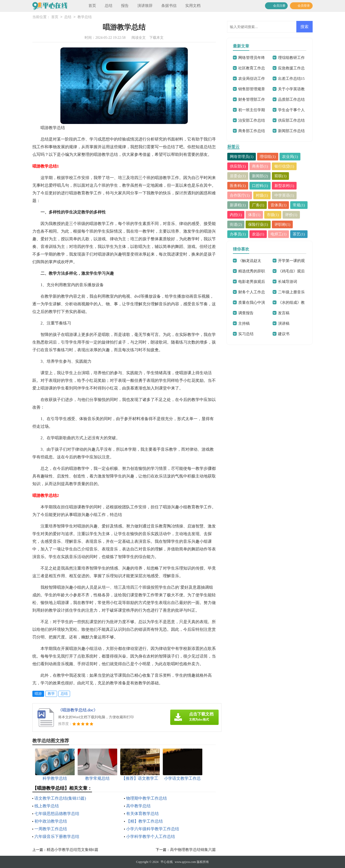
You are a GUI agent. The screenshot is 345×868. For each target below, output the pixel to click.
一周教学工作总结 (51, 829)
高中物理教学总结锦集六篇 (193, 850)
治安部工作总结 (252, 120)
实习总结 (246, 334)
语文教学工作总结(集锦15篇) (60, 798)
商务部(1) (260, 166)
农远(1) (258, 234)
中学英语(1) (284, 195)
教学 (51, 694)
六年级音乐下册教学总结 (57, 836)
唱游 (38, 694)
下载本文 (156, 38)
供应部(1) (238, 166)
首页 (92, 6)
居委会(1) (238, 176)
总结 (109, 6)
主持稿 (244, 323)
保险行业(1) (258, 224)
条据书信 (169, 6)
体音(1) (255, 215)
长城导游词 (288, 282)
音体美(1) (279, 205)
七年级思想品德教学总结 (57, 814)
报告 (125, 6)
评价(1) (291, 215)
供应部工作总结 (291, 120)
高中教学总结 (138, 806)
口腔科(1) (260, 186)
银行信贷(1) (284, 166)
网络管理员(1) (242, 157)
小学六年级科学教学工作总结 (153, 829)
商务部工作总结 (252, 131)
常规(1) (299, 205)
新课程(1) (238, 205)
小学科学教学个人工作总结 (151, 836)
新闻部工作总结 (291, 131)
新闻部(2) (260, 176)
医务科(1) (238, 186)
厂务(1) (258, 205)
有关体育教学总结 (142, 814)
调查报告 (246, 313)
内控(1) (236, 215)
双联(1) (281, 176)
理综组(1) (268, 157)
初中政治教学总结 (51, 821)
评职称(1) (282, 224)
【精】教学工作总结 (144, 821)
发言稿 (284, 313)
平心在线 (167, 862)
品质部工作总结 (291, 99)
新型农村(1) (284, 186)
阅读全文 (139, 38)
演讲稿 (284, 323)
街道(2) (236, 224)
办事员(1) (238, 234)
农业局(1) (290, 157)
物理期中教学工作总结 (147, 798)
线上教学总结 (47, 806)
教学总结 (85, 17)
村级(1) (262, 195)
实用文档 (193, 6)
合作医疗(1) (240, 195)
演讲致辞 (145, 6)
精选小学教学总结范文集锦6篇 (72, 850)
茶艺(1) (299, 234)
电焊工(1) (279, 234)
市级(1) (273, 215)
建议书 (284, 334)
